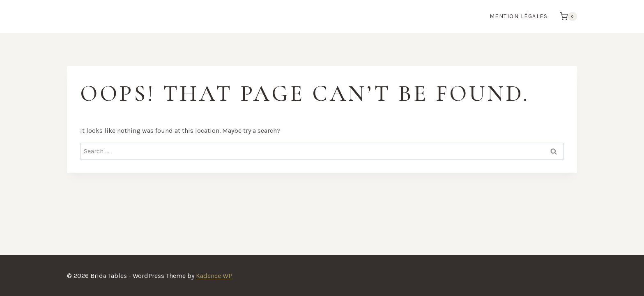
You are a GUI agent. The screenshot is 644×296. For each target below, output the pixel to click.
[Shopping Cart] (566, 16)
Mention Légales (519, 16)
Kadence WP (214, 276)
